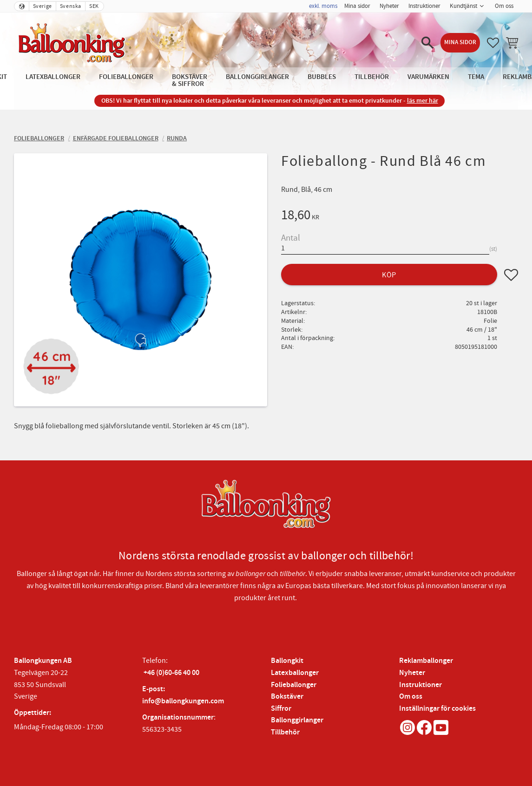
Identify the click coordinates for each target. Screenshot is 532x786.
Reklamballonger (426, 661)
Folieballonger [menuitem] (126, 77)
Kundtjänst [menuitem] (463, 6)
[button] (427, 43)
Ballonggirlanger (297, 720)
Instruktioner (420, 685)
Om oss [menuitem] (504, 6)
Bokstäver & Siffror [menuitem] (190, 80)
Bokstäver (287, 697)
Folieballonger (294, 685)
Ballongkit (287, 661)
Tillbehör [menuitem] (372, 77)
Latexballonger (295, 673)
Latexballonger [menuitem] (53, 77)
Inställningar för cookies (437, 709)
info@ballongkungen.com (183, 701)
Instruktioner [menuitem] (424, 6)
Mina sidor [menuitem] (357, 6)
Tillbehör (285, 732)
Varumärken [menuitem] (428, 77)
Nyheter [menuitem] (389, 6)
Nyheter (412, 673)
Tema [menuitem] (476, 77)
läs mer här (423, 101)
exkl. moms (323, 6)
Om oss (411, 697)
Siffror (281, 709)
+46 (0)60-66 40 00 (171, 673)
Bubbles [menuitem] (322, 77)
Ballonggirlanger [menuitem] (257, 77)
